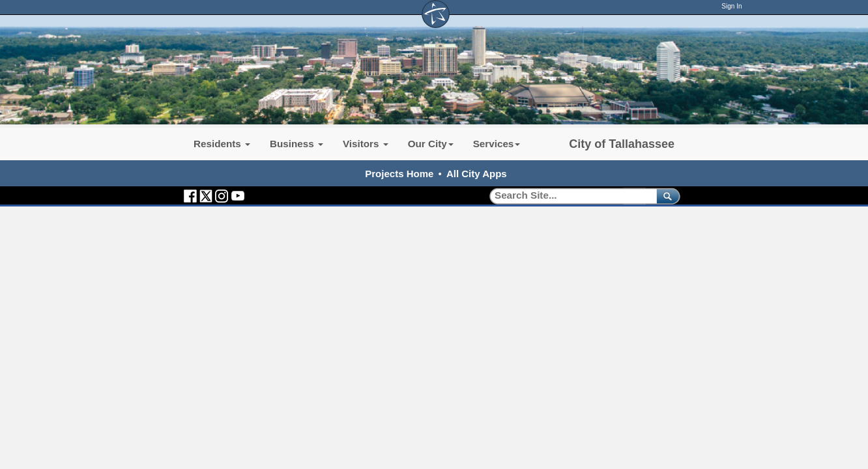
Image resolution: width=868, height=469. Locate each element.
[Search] (569, 196)
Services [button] (497, 144)
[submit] (666, 196)
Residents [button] (222, 144)
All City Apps (477, 174)
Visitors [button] (366, 144)
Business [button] (297, 144)
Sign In (731, 6)
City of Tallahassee (622, 144)
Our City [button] (431, 144)
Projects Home (399, 174)
